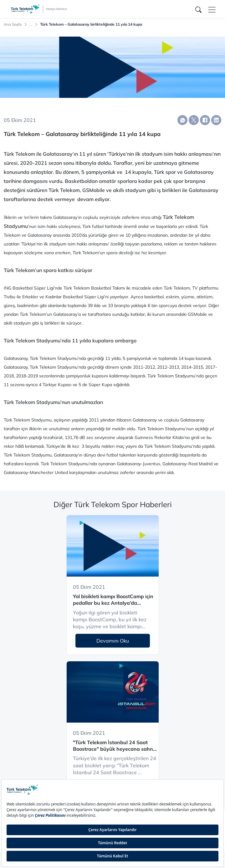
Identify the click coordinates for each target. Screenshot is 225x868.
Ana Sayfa (13, 24)
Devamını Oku (113, 641)
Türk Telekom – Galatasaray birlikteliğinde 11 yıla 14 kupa (91, 24)
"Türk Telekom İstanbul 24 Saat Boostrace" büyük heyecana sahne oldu (114, 746)
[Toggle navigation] (212, 10)
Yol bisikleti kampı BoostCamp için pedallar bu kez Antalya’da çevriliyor (113, 600)
